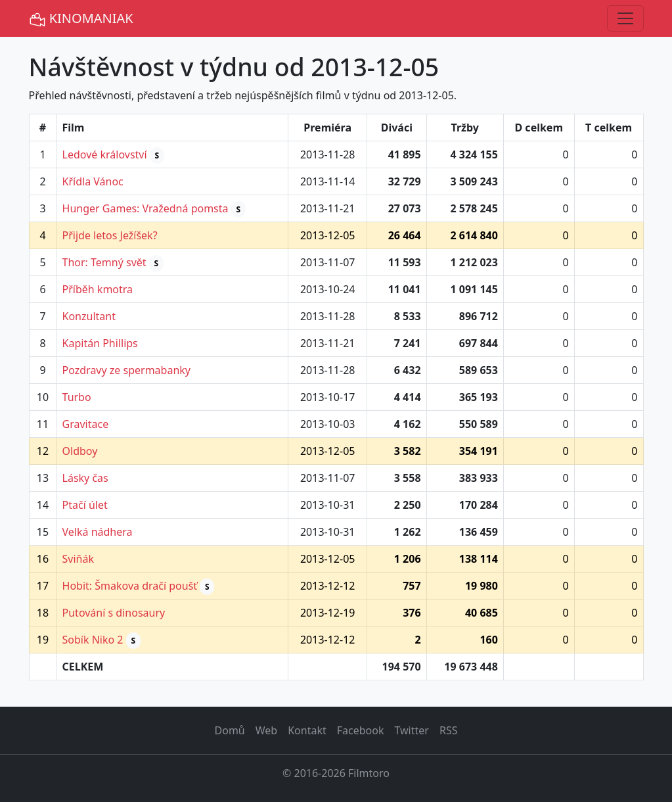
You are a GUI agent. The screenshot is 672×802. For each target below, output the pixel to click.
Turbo (77, 397)
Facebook (361, 730)
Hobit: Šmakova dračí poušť (130, 586)
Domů (230, 730)
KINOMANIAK (81, 19)
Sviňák (78, 559)
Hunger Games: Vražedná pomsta (146, 208)
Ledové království (105, 154)
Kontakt (307, 730)
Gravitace (86, 424)
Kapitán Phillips (100, 343)
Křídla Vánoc (93, 181)
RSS (449, 730)
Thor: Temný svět (104, 262)
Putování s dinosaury (114, 613)
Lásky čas (85, 478)
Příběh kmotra (98, 289)
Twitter (411, 730)
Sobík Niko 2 (93, 640)
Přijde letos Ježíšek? (110, 235)
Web (266, 730)
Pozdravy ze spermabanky (126, 370)
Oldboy (80, 451)
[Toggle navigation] (625, 18)
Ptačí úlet (85, 505)
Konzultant (89, 316)
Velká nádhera (98, 532)
